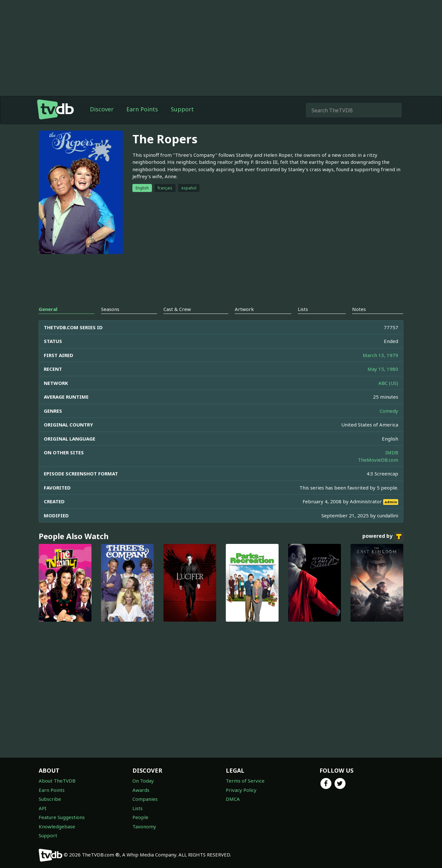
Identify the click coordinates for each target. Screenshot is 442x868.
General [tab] (48, 309)
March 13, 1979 (380, 355)
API (43, 808)
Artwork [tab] (244, 309)
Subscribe (50, 799)
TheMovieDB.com (378, 460)
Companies (145, 799)
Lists (138, 808)
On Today (143, 781)
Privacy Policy (241, 790)
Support (182, 109)
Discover (102, 109)
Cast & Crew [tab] (177, 309)
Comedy (389, 411)
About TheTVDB (57, 781)
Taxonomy (144, 826)
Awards (141, 790)
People (140, 817)
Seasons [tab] (110, 309)
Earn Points (142, 109)
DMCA (233, 799)
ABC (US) (388, 383)
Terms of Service (245, 781)
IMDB (392, 452)
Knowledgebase (57, 826)
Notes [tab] (359, 309)
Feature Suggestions (62, 817)
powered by (383, 537)
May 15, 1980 (383, 369)
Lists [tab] (303, 309)
